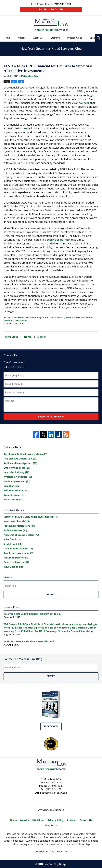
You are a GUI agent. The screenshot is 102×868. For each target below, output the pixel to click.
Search (51, 595)
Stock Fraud (13, 544)
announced (82, 103)
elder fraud (12, 539)
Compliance (12, 486)
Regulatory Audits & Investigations (54, 318)
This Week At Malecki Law (20, 459)
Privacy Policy (55, 820)
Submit (51, 676)
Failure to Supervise (16, 490)
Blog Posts (51, 825)
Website (22, 38)
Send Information (51, 417)
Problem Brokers (15, 530)
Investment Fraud (17, 521)
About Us (38, 38)
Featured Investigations (19, 526)
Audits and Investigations (20, 463)
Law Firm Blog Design (51, 864)
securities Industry (16, 472)
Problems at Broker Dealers (21, 535)
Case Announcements (18, 549)
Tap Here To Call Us (51, 9)
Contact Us (86, 820)
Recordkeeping (13, 495)
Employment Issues (17, 468)
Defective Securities (16, 562)
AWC (26, 128)
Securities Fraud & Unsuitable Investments (31, 517)
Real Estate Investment (25, 318)
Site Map (71, 820)
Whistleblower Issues (18, 477)
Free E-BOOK (51, 726)
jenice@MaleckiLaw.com (55, 793)
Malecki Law (61, 852)
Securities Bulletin (59, 240)
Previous (12, 337)
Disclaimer (38, 820)
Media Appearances (17, 481)
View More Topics (13, 500)
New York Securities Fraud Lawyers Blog (51, 25)
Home (7, 38)
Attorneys (55, 38)
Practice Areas (75, 38)
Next (42, 337)
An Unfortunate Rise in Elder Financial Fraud (29, 641)
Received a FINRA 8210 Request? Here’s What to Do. (32, 614)
